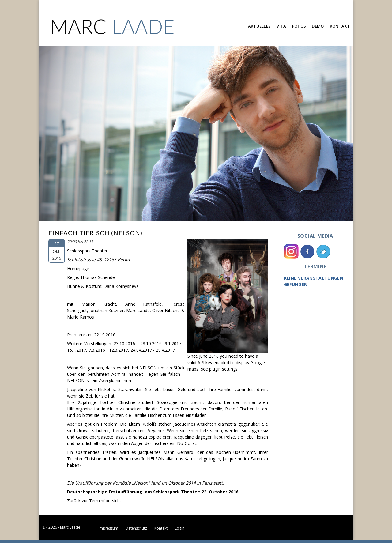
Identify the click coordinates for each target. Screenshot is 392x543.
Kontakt (340, 26)
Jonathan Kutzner (107, 310)
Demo (318, 26)
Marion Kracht (99, 304)
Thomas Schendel (98, 277)
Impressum (108, 528)
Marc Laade (138, 310)
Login (180, 528)
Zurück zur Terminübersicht (94, 501)
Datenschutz (136, 528)
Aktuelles (260, 26)
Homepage (78, 268)
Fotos (299, 26)
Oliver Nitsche (166, 310)
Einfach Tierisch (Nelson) (95, 233)
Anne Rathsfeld (144, 304)
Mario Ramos (81, 317)
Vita (281, 26)
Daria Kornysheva (121, 286)
